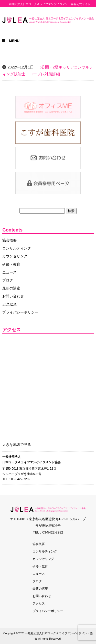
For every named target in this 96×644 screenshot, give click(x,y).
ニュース (9, 272)
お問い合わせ (13, 296)
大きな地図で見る (17, 445)
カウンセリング (15, 256)
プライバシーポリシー (20, 312)
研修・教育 (11, 264)
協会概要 (9, 240)
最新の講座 (11, 288)
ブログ (8, 280)
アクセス (9, 304)
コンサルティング (17, 248)
